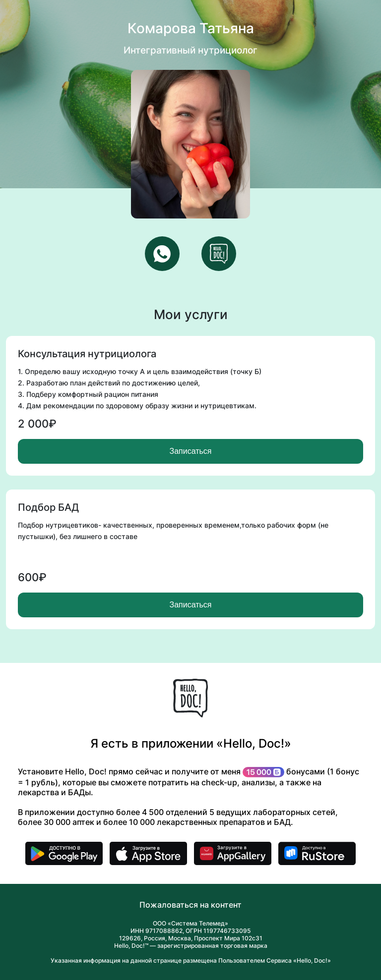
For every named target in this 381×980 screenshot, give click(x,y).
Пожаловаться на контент (190, 905)
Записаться (190, 451)
